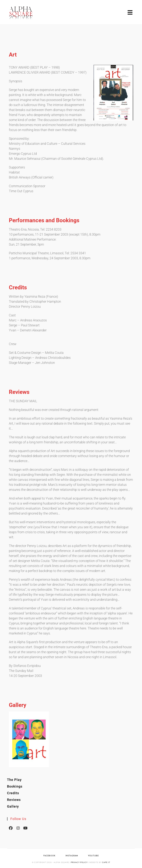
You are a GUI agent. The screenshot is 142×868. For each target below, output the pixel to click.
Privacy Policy (79, 862)
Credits (13, 793)
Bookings (15, 786)
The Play (14, 780)
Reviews (14, 800)
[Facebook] (11, 828)
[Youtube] (26, 828)
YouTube (93, 856)
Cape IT (106, 862)
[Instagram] (18, 828)
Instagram (72, 856)
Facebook (49, 856)
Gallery (13, 806)
